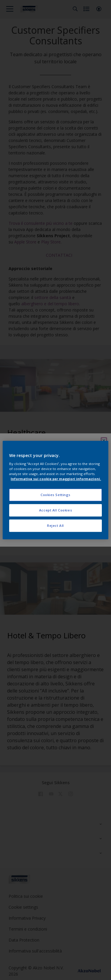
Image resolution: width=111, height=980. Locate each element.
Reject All (55, 525)
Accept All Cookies (55, 510)
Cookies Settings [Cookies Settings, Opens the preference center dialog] (55, 495)
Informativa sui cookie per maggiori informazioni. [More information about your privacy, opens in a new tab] (56, 479)
